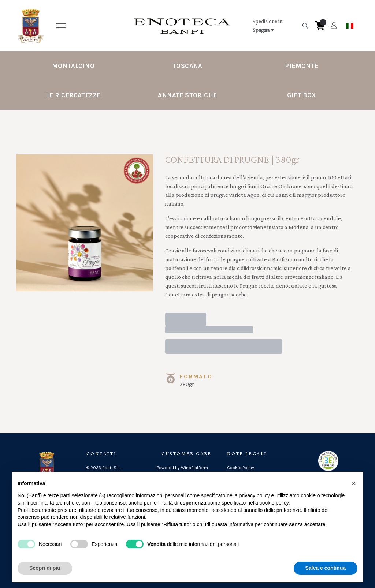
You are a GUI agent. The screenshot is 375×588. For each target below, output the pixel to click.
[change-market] (275, 26)
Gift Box (302, 95)
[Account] (334, 26)
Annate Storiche (187, 95)
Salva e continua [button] (326, 568)
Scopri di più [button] (45, 568)
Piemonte (302, 66)
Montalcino (73, 66)
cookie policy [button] (274, 503)
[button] (354, 483)
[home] (182, 26)
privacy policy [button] (255, 495)
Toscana (187, 66)
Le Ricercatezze (73, 95)
